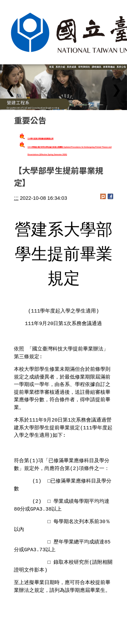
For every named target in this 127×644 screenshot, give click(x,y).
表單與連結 (109, 67)
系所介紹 (60, 67)
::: (16, 198)
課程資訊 (97, 67)
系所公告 (121, 67)
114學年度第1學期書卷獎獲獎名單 (40, 138)
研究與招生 (84, 67)
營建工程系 (18, 102)
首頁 (51, 67)
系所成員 (71, 67)
